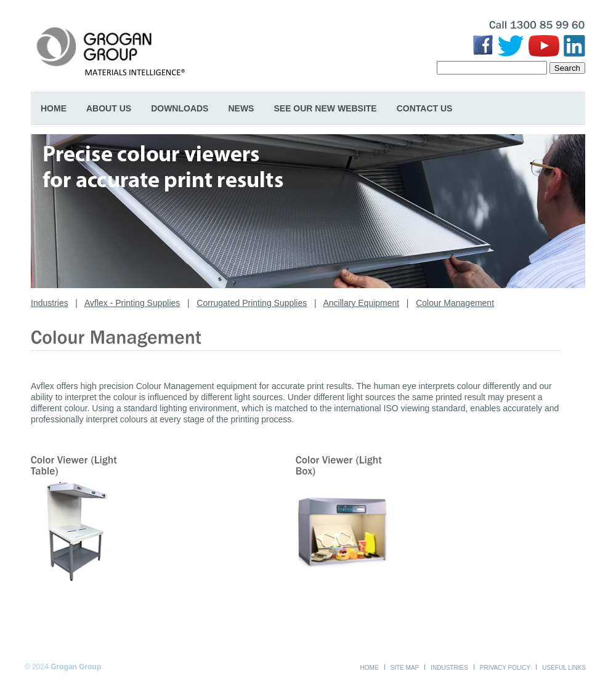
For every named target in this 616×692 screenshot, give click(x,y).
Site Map (405, 668)
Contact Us (425, 108)
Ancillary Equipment (361, 303)
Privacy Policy (505, 668)
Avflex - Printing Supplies (132, 303)
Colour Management (455, 303)
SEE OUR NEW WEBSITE (325, 108)
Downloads (180, 108)
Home (54, 108)
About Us (109, 108)
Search (567, 68)
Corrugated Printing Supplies (252, 303)
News (241, 108)
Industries (50, 303)
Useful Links (564, 668)
